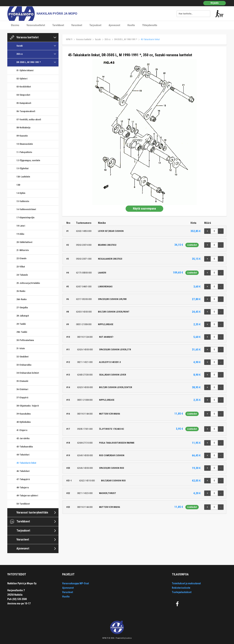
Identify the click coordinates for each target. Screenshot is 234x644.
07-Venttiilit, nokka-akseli (29, 120)
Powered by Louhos (124, 638)
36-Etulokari (22, 389)
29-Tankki (21, 324)
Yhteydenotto (150, 25)
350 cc (20, 54)
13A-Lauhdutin (23, 177)
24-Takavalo (22, 275)
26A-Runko (22, 299)
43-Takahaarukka (25, 447)
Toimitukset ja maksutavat (186, 583)
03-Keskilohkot (24, 87)
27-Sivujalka (22, 308)
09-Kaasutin (22, 136)
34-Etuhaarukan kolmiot (28, 373)
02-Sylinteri (22, 79)
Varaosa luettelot (28, 37)
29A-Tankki (22, 332)
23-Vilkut (21, 267)
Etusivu (15, 25)
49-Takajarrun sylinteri (27, 496)
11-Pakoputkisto (24, 152)
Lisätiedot (192, 245)
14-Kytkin (21, 193)
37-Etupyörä (22, 398)
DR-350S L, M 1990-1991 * (29, 62)
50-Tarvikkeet (23, 504)
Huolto (131, 25)
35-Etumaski (22, 381)
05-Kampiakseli (24, 103)
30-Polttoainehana (25, 340)
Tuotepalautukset (182, 592)
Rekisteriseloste (181, 588)
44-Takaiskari (23, 455)
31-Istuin (21, 348)
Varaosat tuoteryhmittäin (32, 512)
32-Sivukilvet (22, 357)
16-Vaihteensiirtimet (26, 209)
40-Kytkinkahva (23, 422)
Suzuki (20, 46)
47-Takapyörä (23, 479)
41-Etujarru (22, 430)
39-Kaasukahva (23, 414)
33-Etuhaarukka (24, 365)
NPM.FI (69, 39)
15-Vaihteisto (23, 201)
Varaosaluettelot (36, 25)
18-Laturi (21, 226)
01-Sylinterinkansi (25, 70)
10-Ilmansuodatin (25, 144)
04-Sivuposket (23, 95)
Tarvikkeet (58, 25)
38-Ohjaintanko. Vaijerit (28, 406)
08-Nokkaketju (23, 128)
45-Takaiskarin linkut (26, 463)
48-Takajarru (23, 488)
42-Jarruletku (23, 438)
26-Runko (21, 291)
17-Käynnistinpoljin (25, 218)
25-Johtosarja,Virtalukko (28, 283)
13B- (19, 185)
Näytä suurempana (144, 209)
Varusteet (77, 25)
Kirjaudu (215, 3)
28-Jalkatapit (23, 316)
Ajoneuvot (114, 25)
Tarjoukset (95, 25)
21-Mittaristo (23, 250)
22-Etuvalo (21, 258)
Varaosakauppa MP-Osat (76, 583)
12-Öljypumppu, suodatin (28, 160)
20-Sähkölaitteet (24, 242)
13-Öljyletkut (22, 168)
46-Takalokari (23, 471)
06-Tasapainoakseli (26, 111)
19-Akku (20, 234)
